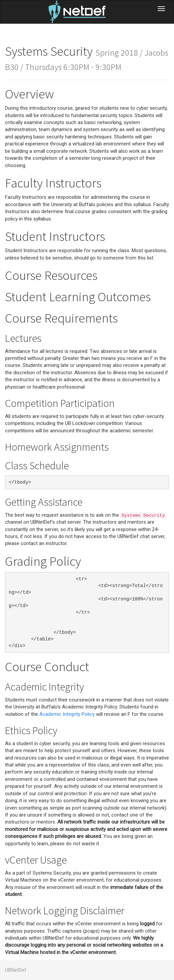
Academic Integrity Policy (67, 714)
